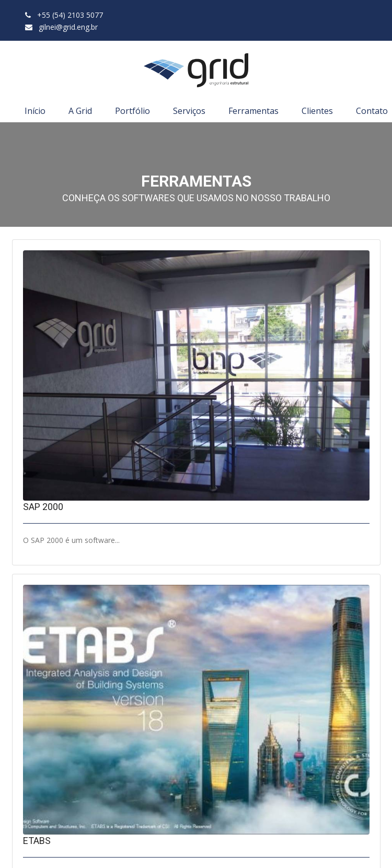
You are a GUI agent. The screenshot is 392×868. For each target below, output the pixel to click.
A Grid (80, 111)
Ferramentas (253, 111)
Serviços (189, 111)
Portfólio (132, 111)
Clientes (317, 111)
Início (35, 111)
